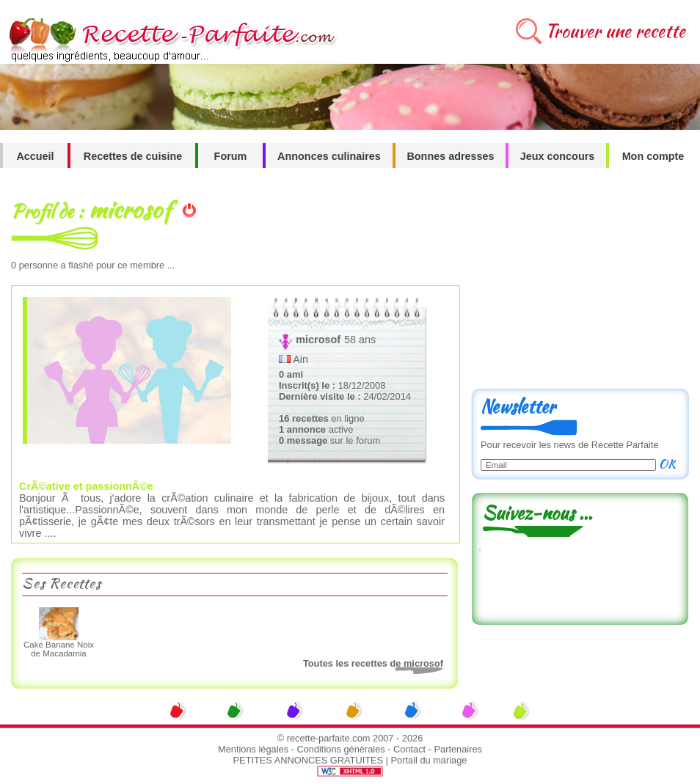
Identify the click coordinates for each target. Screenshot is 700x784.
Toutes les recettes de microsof (373, 663)
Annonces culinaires (329, 156)
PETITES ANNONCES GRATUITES (309, 760)
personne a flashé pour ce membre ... (93, 265)
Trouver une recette (615, 31)
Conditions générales (340, 749)
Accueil (35, 156)
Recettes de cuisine (133, 156)
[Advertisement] (580, 284)
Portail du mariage (429, 760)
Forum (231, 156)
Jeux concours (558, 156)
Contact (409, 749)
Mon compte (653, 156)
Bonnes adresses (450, 156)
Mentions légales (253, 749)
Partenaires (458, 749)
